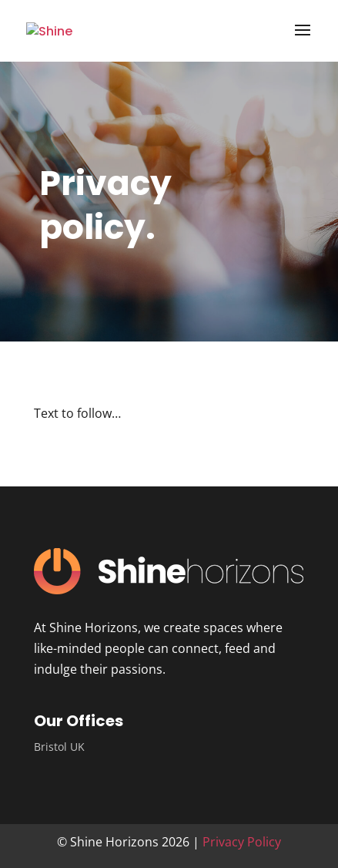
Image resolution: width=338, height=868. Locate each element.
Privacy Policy (242, 842)
